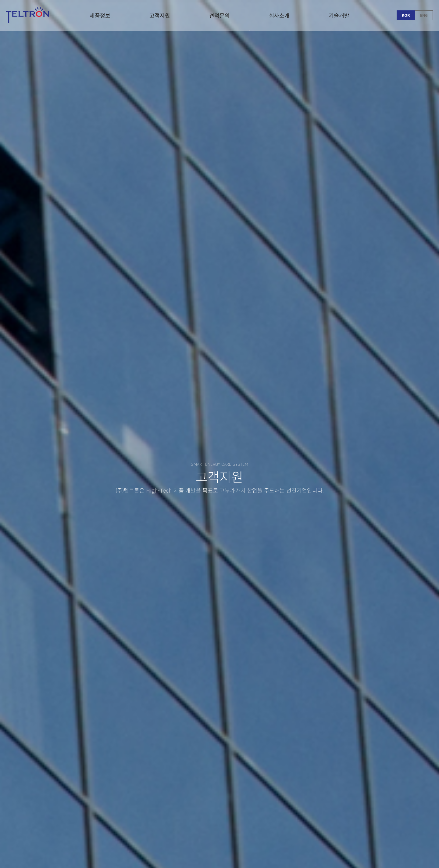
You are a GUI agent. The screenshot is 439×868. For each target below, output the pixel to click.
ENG (424, 15)
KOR (406, 15)
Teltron (28, 15)
